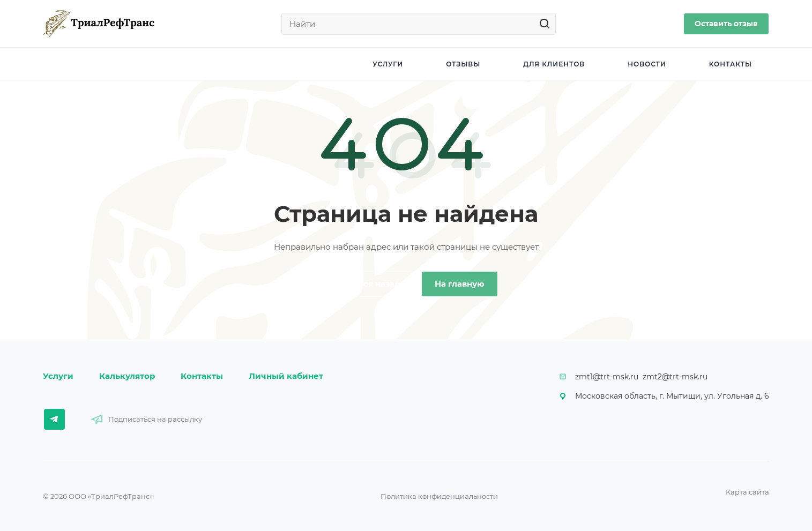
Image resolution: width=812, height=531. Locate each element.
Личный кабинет (286, 376)
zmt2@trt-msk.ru (675, 377)
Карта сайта (747, 492)
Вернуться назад (364, 284)
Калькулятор (127, 376)
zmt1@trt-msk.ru (607, 377)
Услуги (58, 376)
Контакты (202, 376)
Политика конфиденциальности (439, 496)
